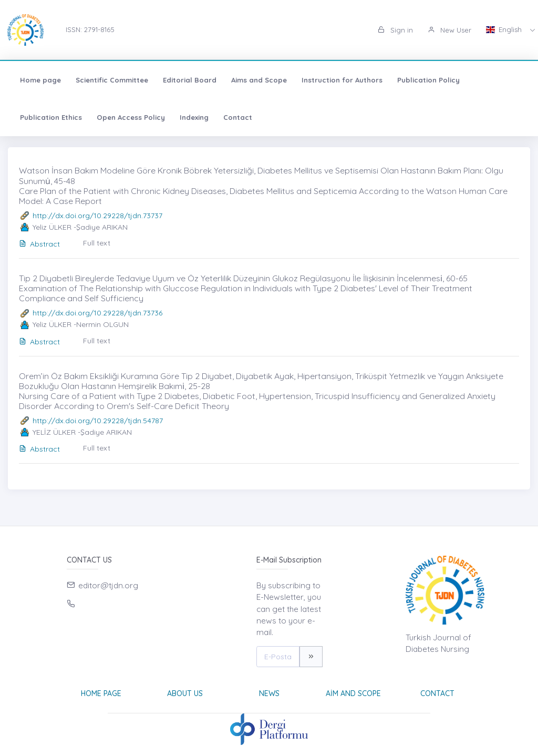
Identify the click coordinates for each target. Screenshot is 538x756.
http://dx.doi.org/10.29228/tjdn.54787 (98, 421)
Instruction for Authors (342, 80)
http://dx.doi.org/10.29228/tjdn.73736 (97, 313)
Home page (40, 80)
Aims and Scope (259, 80)
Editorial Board (190, 80)
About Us (185, 693)
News (269, 693)
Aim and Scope (353, 693)
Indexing (194, 117)
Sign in (395, 30)
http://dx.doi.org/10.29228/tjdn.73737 (97, 216)
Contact (238, 117)
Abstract (39, 244)
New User (449, 30)
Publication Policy (428, 80)
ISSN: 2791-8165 (90, 29)
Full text (97, 243)
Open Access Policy (131, 117)
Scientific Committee (112, 80)
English (505, 29)
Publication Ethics (51, 117)
